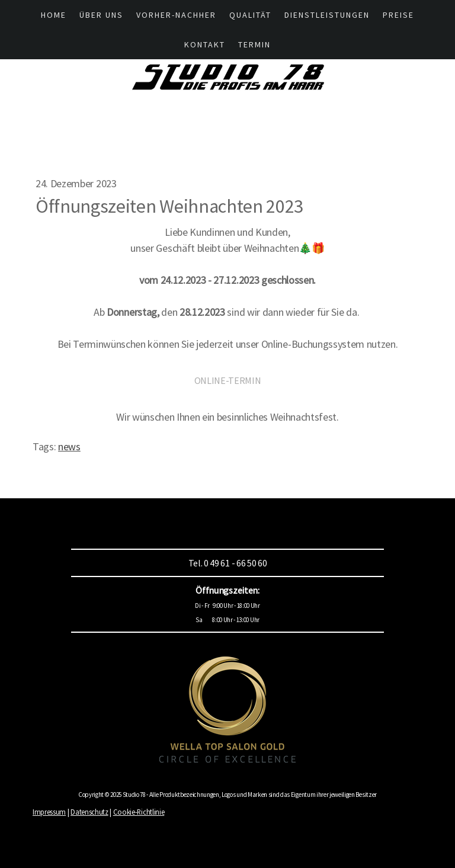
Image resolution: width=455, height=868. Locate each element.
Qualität (250, 15)
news (69, 446)
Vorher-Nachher (176, 15)
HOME (54, 15)
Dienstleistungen (327, 15)
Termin (254, 44)
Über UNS (101, 15)
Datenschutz (89, 812)
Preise (398, 15)
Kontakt (205, 44)
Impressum (49, 812)
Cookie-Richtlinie (139, 812)
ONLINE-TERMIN (228, 380)
